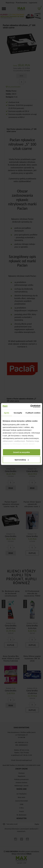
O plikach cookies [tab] (33, 413)
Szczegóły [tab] (18, 413)
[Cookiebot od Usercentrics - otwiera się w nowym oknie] (31, 406)
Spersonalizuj (22, 460)
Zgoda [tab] (6, 413)
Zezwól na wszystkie (22, 452)
